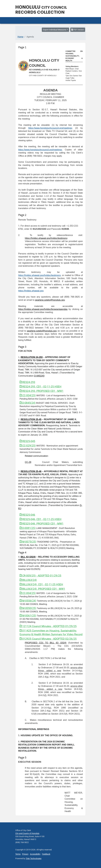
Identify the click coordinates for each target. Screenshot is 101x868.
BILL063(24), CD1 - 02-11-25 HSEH (41, 584)
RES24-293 (27, 382)
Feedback (46, 854)
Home (20, 37)
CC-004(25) (28, 395)
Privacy (25, 854)
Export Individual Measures (55, 30)
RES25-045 (27, 441)
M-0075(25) (28, 542)
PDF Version (78, 30)
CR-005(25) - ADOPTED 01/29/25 (40, 576)
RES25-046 (27, 515)
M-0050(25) (28, 608)
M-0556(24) (28, 601)
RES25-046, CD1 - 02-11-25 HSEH (40, 519)
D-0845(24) (28, 403)
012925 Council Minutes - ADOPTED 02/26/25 (48, 639)
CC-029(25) (28, 446)
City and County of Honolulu (27, 833)
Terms (18, 854)
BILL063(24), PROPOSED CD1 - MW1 (42, 589)
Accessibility (35, 854)
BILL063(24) (28, 580)
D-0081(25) (28, 528)
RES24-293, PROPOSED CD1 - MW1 (42, 391)
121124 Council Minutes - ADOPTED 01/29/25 (48, 626)
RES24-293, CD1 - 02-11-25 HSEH (40, 387)
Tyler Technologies (34, 859)
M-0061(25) (28, 616)
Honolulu (41, 7)
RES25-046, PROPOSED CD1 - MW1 (42, 524)
